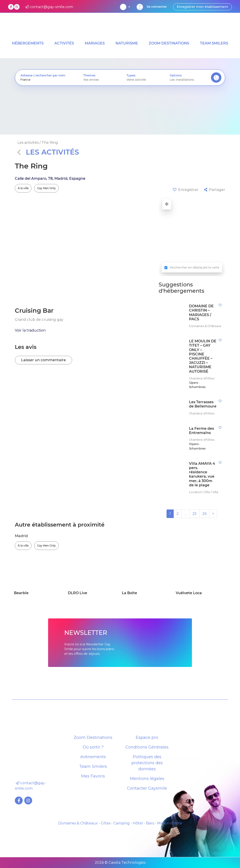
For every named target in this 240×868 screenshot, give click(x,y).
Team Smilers (93, 766)
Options (176, 75)
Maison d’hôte (170, 823)
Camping (122, 823)
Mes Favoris (93, 776)
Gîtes (106, 823)
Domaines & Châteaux (78, 823)
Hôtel (138, 823)
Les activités (48, 152)
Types (131, 75)
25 (194, 514)
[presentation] (47, 80)
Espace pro (147, 737)
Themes (89, 75)
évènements (93, 757)
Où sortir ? (93, 747)
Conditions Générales (147, 747)
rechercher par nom (50, 75)
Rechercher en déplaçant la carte (195, 267)
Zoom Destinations (93, 737)
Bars (150, 823)
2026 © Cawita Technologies (120, 862)
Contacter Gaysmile (147, 788)
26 (204, 514)
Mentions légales (147, 779)
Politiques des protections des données (147, 763)
